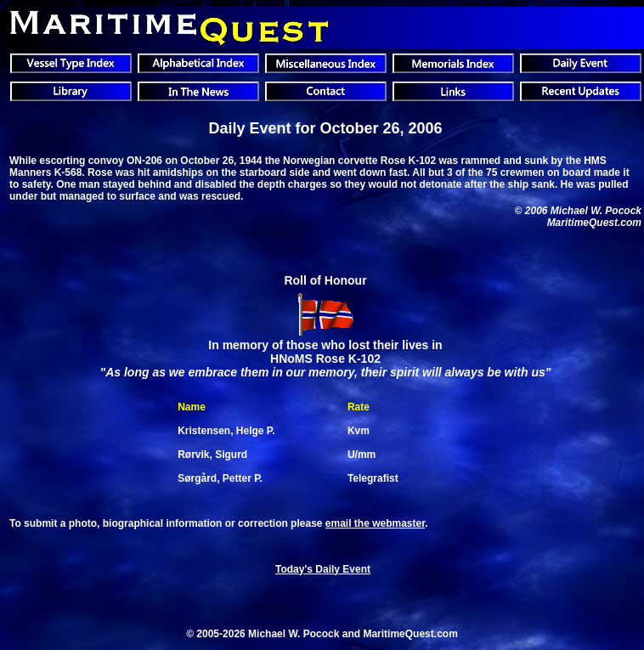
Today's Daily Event (323, 569)
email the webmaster (375, 523)
